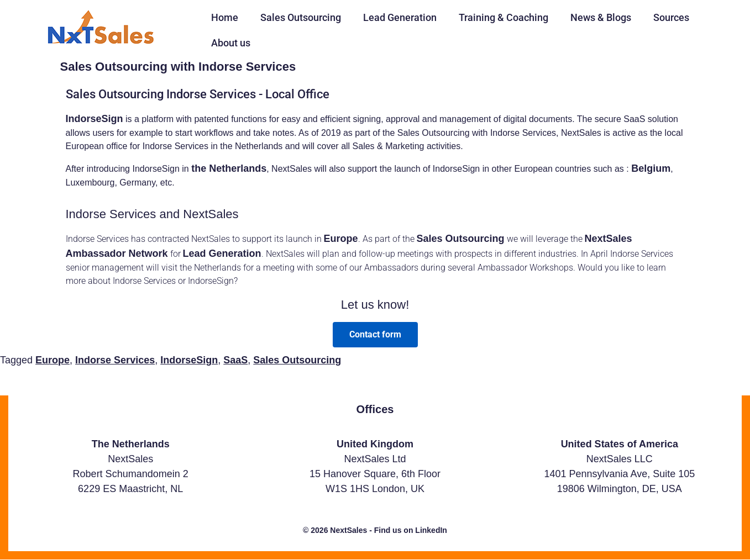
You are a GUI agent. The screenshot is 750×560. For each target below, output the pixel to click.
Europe (341, 239)
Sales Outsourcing (301, 17)
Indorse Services (115, 360)
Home (225, 17)
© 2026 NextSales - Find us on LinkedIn (375, 530)
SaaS (235, 360)
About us (231, 43)
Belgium (651, 168)
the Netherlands (229, 168)
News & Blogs (601, 17)
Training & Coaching (504, 17)
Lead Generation (400, 17)
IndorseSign (95, 119)
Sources (671, 17)
